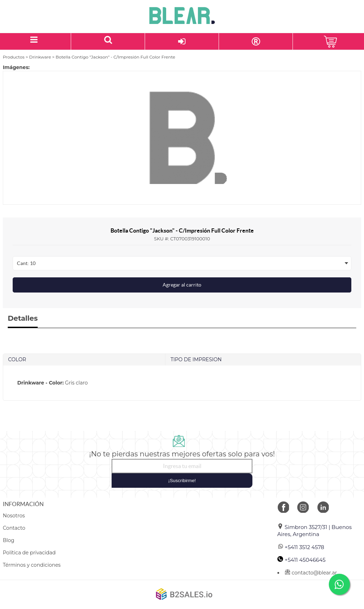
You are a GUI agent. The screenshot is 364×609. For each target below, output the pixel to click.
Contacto (14, 528)
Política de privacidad (29, 553)
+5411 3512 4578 (301, 547)
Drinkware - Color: (40, 383)
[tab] (182, 383)
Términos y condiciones (32, 565)
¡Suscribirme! (182, 481)
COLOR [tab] (17, 359)
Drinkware (40, 57)
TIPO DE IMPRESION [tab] (196, 359)
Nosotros (14, 516)
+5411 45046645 (302, 560)
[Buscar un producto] (108, 41)
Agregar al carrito (182, 285)
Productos (14, 57)
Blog (9, 540)
